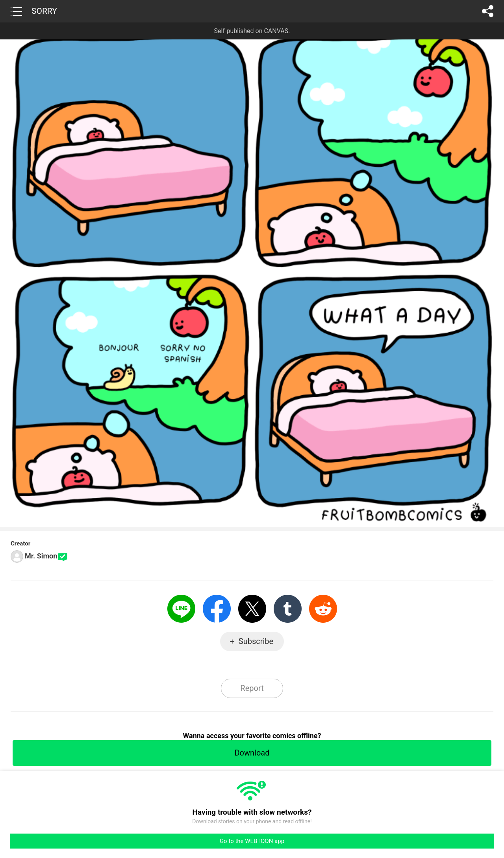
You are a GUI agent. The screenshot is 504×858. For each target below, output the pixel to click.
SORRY (44, 11)
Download (252, 753)
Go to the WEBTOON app (252, 841)
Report (252, 688)
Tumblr (288, 609)
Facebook (217, 609)
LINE (181, 609)
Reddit (323, 609)
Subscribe (256, 641)
